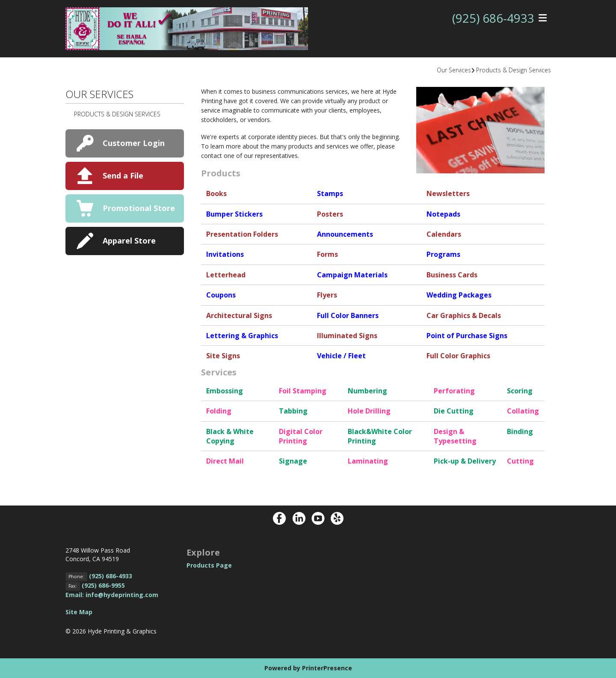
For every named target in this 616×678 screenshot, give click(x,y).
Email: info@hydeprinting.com (112, 595)
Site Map (79, 612)
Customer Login (134, 143)
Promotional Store (139, 208)
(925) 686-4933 (493, 18)
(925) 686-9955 (103, 585)
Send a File (123, 175)
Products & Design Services (514, 70)
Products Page (209, 565)
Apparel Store (129, 241)
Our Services (454, 70)
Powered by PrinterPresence (308, 668)
